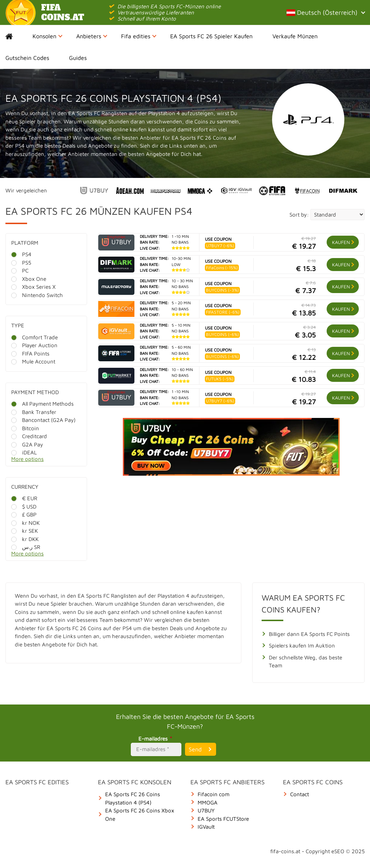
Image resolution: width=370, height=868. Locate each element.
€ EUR (24, 498)
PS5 (21, 263)
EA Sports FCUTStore (223, 819)
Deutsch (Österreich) (326, 12)
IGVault (206, 827)
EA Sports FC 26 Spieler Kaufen (211, 36)
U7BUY (206, 810)
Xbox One (29, 279)
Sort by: (299, 215)
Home (15, 36)
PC (20, 271)
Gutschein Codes (27, 58)
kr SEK (25, 531)
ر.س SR (26, 547)
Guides (78, 58)
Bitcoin (25, 428)
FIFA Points (30, 354)
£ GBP (24, 514)
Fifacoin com (214, 794)
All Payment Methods (42, 404)
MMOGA (208, 802)
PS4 (21, 254)
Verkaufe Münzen (295, 36)
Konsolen (48, 36)
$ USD (24, 507)
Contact (300, 794)
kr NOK (25, 523)
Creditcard (29, 436)
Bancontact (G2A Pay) (43, 420)
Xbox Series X (33, 287)
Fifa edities (139, 36)
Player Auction (34, 345)
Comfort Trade (35, 337)
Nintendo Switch (37, 295)
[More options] (52, 461)
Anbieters (92, 36)
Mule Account (33, 361)
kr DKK (25, 539)
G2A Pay (27, 444)
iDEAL (24, 452)
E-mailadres (156, 739)
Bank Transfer (34, 412)
